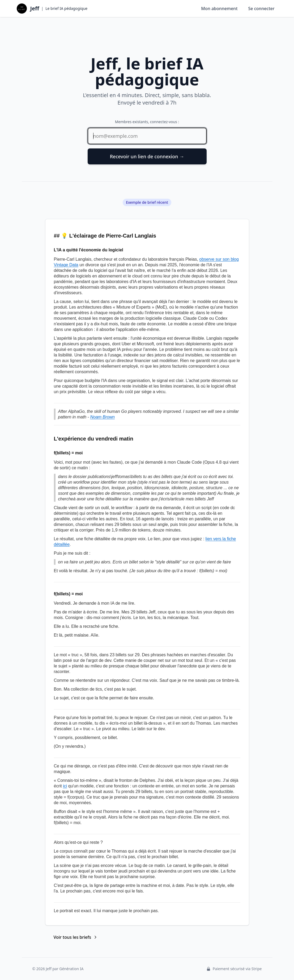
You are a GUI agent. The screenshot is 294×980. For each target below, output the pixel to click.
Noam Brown (102, 417)
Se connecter (261, 9)
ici (65, 786)
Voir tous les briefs (76, 937)
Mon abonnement (219, 9)
